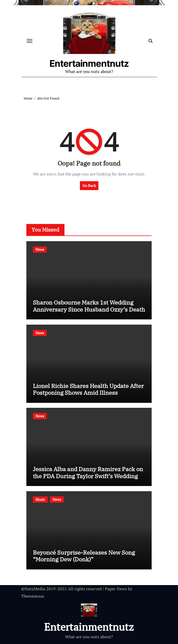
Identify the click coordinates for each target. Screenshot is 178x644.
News (40, 249)
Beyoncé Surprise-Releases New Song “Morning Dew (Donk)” (84, 556)
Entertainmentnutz (89, 63)
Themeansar (32, 596)
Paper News (116, 589)
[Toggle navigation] (29, 41)
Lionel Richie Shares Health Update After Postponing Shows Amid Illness (88, 389)
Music (40, 499)
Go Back (89, 186)
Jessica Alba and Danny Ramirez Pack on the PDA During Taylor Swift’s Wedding (88, 472)
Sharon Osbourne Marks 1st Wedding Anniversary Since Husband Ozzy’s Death (89, 306)
